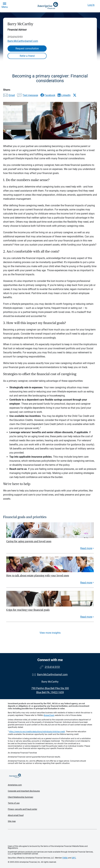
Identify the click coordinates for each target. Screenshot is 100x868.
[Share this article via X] (75, 95)
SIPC (74, 858)
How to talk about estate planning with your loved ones (38, 576)
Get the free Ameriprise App (52, 837)
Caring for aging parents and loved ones (29, 541)
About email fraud (16, 815)
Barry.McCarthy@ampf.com (23, 41)
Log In (91, 5)
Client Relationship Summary (21, 797)
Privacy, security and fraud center (22, 809)
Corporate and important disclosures (24, 791)
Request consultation (27, 49)
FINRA (65, 858)
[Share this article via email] (9, 95)
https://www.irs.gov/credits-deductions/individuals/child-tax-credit (37, 732)
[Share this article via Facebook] (48, 95)
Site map (12, 821)
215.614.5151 (15, 37)
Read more (86, 548)
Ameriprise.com (15, 785)
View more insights (50, 633)
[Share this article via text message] (28, 95)
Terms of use (14, 803)
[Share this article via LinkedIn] (64, 95)
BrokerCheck (49, 715)
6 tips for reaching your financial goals (28, 610)
